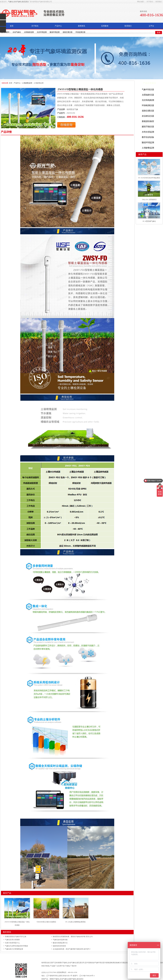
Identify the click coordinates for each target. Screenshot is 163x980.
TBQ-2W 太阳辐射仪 (149, 200)
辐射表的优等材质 (59, 946)
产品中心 (58, 26)
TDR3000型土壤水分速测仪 (46, 922)
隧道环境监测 (55, 32)
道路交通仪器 (68, 32)
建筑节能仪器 (148, 127)
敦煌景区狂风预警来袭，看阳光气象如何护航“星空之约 (73, 937)
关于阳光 (150, 2)
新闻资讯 (81, 26)
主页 (10, 83)
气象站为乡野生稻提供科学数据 (16, 946)
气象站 (11, 2)
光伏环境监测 (42, 32)
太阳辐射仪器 (148, 95)
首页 (12, 26)
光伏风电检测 (148, 100)
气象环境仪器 (148, 90)
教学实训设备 (148, 137)
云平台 (151, 26)
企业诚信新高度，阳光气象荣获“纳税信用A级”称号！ (72, 949)
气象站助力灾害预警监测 (14, 949)
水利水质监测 (148, 132)
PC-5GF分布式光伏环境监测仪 (149, 178)
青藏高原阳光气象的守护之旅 (16, 937)
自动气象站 (18, 2)
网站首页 (48, 955)
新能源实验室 (148, 121)
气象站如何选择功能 (60, 940)
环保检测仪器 (148, 105)
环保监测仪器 (80, 32)
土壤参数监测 (27, 83)
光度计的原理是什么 (12, 943)
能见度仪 (25, 2)
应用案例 (105, 26)
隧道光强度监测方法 (60, 943)
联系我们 (159, 2)
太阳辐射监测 (29, 32)
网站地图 (140, 2)
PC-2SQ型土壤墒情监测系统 (76, 922)
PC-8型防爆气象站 (149, 221)
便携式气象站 (63, 963)
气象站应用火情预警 (12, 940)
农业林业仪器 (148, 116)
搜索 (159, 32)
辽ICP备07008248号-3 (87, 976)
